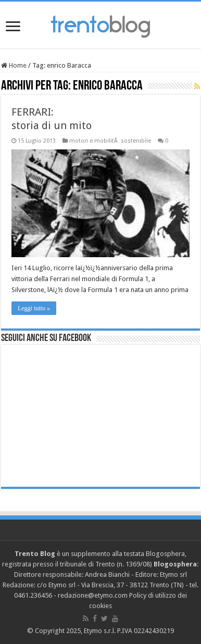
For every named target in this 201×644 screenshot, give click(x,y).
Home (14, 65)
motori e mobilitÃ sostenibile (110, 141)
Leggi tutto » (34, 308)
